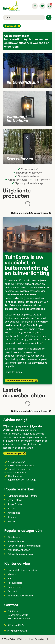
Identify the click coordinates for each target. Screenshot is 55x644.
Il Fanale (18, 329)
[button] (50, 26)
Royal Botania (27, 325)
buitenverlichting (14, 284)
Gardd (8, 339)
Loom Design (20, 339)
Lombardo (10, 343)
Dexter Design (38, 336)
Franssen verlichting (32, 343)
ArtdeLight (23, 336)
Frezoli (40, 329)
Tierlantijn (30, 329)
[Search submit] (49, 17)
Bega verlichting (14, 332)
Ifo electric (43, 339)
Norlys (32, 339)
